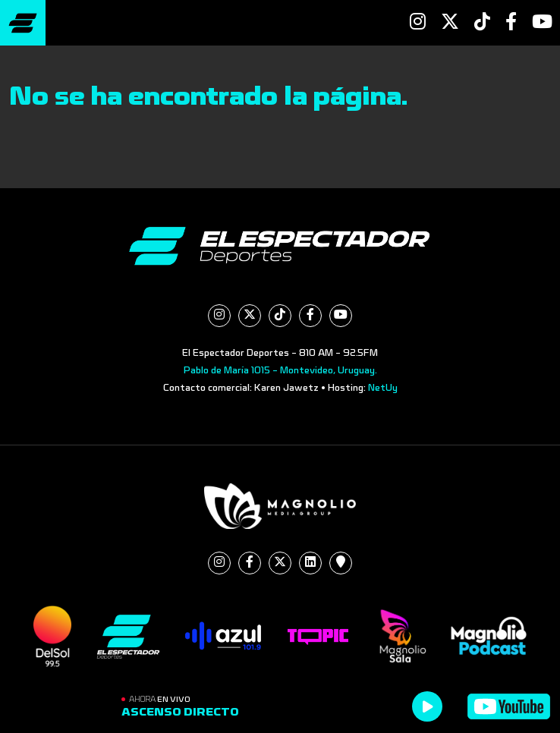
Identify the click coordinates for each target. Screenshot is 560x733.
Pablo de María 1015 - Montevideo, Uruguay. (280, 370)
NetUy (383, 388)
